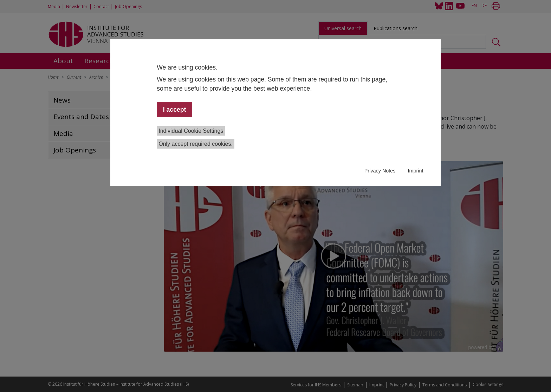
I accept (175, 110)
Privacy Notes (380, 171)
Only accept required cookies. (196, 144)
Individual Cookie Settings (191, 131)
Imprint (415, 171)
